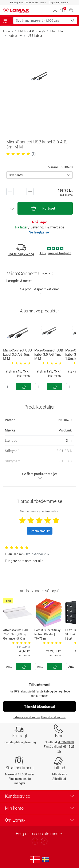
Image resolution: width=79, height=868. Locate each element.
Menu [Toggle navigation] (5, 21)
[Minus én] (30, 192)
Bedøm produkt (40, 531)
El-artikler (57, 31)
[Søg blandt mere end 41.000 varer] (41, 20)
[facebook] (35, 842)
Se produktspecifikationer (39, 291)
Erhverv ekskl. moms (27, 717)
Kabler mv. (15, 36)
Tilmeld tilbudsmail (39, 706)
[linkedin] (43, 842)
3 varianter (16, 175)
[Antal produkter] (20, 192)
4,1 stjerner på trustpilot (56, 253)
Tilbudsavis (59, 774)
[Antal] (10, 387)
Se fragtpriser (39, 232)
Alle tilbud (59, 779)
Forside (8, 31)
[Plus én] (10, 192)
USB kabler (35, 36)
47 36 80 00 (66, 742)
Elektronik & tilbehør (32, 31)
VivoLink (65, 430)
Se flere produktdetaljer (39, 476)
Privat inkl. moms (54, 717)
